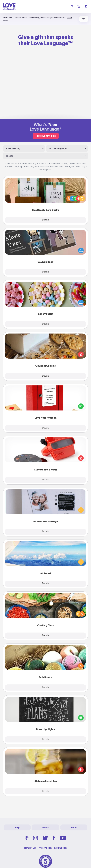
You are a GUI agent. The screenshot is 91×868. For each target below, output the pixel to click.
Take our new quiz (46, 136)
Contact (74, 828)
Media (45, 828)
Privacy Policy (45, 848)
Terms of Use (30, 848)
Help (17, 828)
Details (45, 220)
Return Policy (61, 848)
